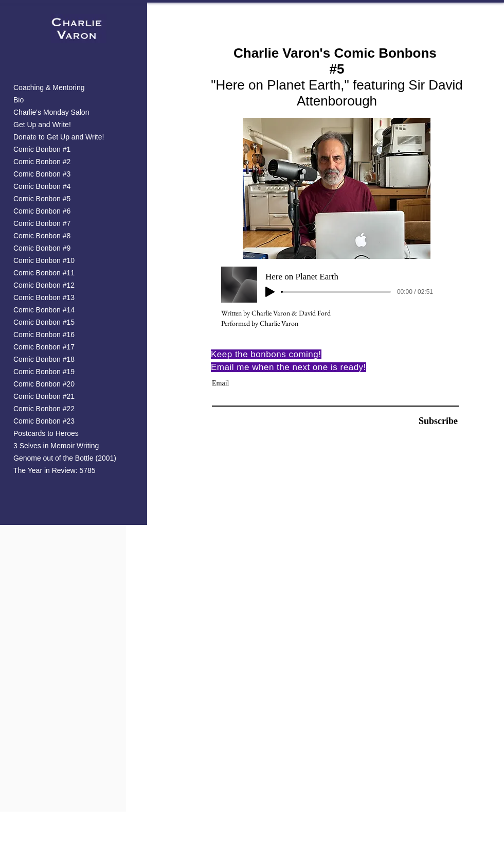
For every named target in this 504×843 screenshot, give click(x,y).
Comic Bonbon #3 (42, 174)
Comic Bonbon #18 (44, 359)
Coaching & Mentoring (49, 88)
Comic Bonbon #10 (44, 261)
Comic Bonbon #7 (42, 224)
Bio (19, 100)
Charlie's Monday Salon (51, 112)
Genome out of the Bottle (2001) (65, 458)
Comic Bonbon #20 (44, 384)
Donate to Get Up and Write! (59, 137)
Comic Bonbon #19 (44, 372)
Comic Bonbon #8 (42, 236)
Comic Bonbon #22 (44, 409)
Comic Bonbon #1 (42, 150)
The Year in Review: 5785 (55, 471)
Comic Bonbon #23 (44, 421)
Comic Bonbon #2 (42, 162)
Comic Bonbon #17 (44, 347)
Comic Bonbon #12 (44, 285)
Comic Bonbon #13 (44, 298)
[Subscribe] (432, 421)
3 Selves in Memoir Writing (56, 446)
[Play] (270, 292)
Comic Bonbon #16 (44, 335)
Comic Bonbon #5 (42, 199)
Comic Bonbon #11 (44, 273)
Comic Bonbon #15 (44, 322)
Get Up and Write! (42, 125)
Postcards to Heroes (46, 434)
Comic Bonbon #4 (42, 187)
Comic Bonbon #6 (42, 211)
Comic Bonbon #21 (44, 397)
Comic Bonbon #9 (42, 248)
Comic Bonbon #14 (44, 310)
